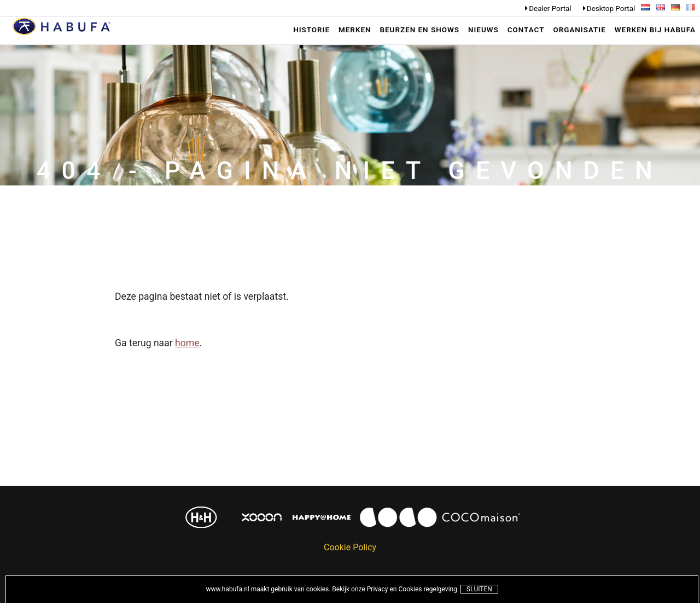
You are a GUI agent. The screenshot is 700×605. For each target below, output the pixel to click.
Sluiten (479, 589)
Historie (311, 30)
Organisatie (579, 30)
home (187, 344)
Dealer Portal (550, 8)
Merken (355, 30)
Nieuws (483, 30)
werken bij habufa (655, 30)
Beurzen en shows (420, 30)
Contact (526, 30)
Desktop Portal (611, 8)
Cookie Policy (350, 548)
